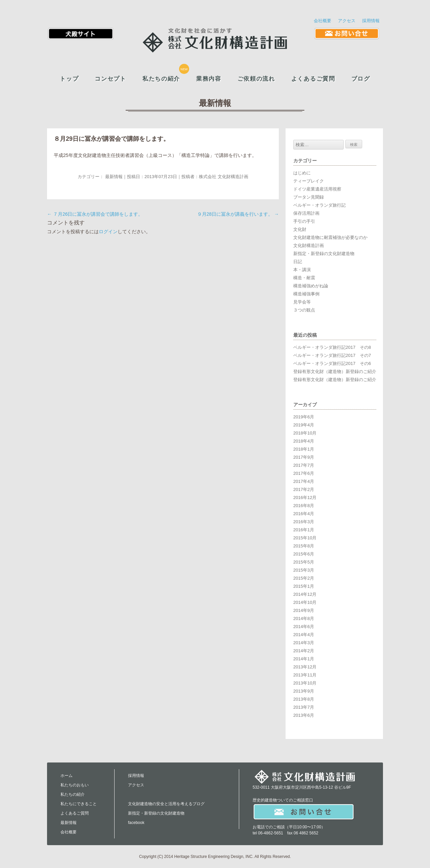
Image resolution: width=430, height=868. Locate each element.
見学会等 (302, 302)
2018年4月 (304, 441)
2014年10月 (305, 602)
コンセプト (110, 79)
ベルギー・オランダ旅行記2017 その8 (332, 347)
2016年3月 (304, 522)
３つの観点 (304, 310)
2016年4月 (304, 514)
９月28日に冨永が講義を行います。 (238, 214)
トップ (69, 79)
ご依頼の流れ (256, 79)
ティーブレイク (309, 181)
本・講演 (302, 270)
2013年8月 (304, 699)
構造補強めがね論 (311, 286)
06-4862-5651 (271, 833)
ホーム (67, 776)
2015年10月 (305, 538)
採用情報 (371, 21)
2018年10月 (305, 433)
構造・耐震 (304, 278)
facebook (136, 823)
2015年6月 (304, 554)
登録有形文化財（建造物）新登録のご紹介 (335, 371)
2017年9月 (304, 457)
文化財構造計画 (309, 245)
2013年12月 (305, 667)
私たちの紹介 (161, 79)
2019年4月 (304, 425)
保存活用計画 (306, 213)
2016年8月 (304, 506)
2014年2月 (304, 651)
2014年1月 (304, 659)
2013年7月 (304, 707)
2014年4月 (304, 635)
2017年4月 (304, 481)
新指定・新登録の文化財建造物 (324, 254)
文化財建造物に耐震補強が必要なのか (330, 237)
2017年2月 (304, 489)
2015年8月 (304, 546)
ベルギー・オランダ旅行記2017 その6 (332, 363)
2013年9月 (304, 691)
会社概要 (322, 21)
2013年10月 (305, 683)
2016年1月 (304, 530)
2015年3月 (304, 570)
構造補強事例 (306, 294)
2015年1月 (304, 586)
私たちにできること (79, 804)
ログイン (108, 232)
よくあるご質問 (313, 79)
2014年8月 (304, 618)
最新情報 (114, 177)
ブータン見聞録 (309, 197)
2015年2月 (304, 578)
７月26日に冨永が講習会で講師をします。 (95, 214)
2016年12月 (305, 498)
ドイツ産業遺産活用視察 (317, 189)
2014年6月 (304, 627)
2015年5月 (304, 562)
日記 (298, 262)
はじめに (302, 173)
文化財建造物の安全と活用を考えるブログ (166, 804)
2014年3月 (304, 643)
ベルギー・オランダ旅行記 (319, 205)
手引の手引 (304, 221)
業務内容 (209, 79)
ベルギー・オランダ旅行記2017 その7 (332, 355)
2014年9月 (304, 610)
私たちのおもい (75, 785)
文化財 (300, 229)
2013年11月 (305, 675)
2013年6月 (304, 715)
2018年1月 (304, 449)
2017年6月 (304, 473)
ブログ (361, 79)
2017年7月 (304, 465)
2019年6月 (304, 417)
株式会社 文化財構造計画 (224, 177)
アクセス (347, 21)
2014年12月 (305, 594)
